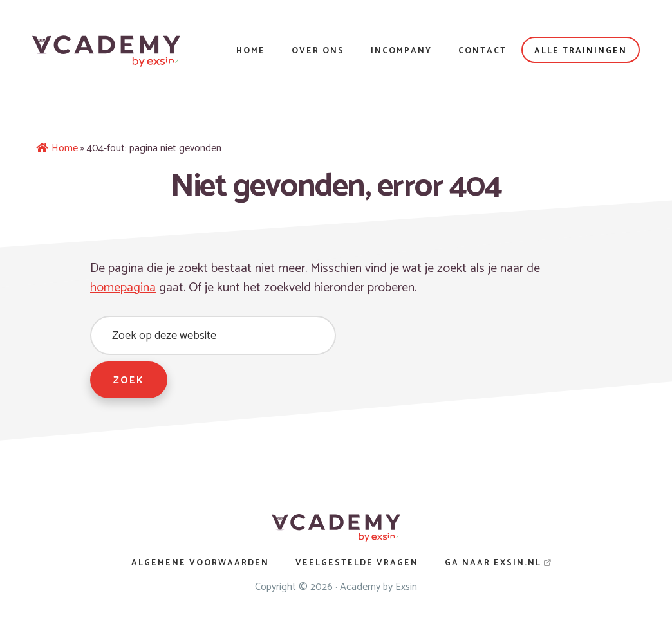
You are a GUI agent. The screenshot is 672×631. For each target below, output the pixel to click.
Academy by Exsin (378, 587)
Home (65, 148)
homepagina (123, 288)
